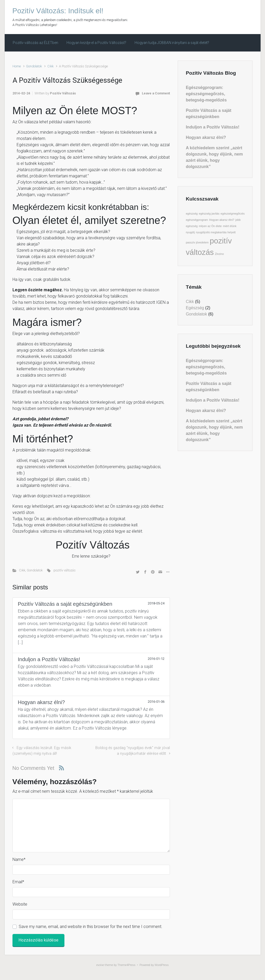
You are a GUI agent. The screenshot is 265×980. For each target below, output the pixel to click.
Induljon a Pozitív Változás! (213, 127)
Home (17, 66)
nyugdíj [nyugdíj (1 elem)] (190, 232)
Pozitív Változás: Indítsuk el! (58, 11)
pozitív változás (65, 570)
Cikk (50, 66)
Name (19, 859)
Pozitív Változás (63, 93)
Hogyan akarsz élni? (206, 137)
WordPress (162, 965)
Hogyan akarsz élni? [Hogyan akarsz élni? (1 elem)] (222, 220)
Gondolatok (34, 66)
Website (20, 904)
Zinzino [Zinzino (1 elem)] (219, 254)
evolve (100, 965)
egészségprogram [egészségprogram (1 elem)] (197, 220)
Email (18, 882)
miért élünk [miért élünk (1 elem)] (230, 226)
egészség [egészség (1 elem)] (192, 214)
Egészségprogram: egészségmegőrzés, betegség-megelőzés (206, 94)
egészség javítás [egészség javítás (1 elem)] (209, 214)
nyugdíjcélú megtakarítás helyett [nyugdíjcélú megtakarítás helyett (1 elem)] (216, 232)
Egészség (195, 308)
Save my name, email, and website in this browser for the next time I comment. (91, 927)
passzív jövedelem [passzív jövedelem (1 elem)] (197, 242)
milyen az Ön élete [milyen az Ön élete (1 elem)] (210, 226)
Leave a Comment (156, 93)
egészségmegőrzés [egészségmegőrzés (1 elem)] (233, 214)
